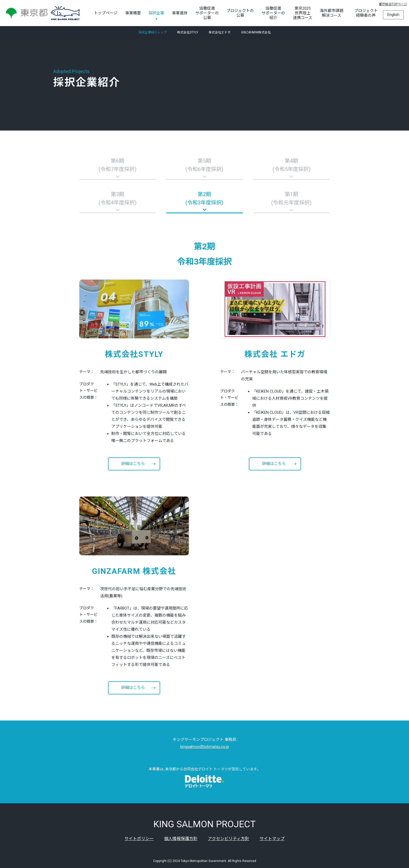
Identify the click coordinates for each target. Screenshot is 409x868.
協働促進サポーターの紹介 (273, 13)
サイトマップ (272, 839)
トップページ (106, 13)
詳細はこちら (133, 464)
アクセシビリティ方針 (228, 839)
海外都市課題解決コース (332, 13)
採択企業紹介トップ (153, 33)
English (393, 15)
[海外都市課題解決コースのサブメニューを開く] (345, 13)
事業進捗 (180, 13)
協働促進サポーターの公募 (207, 13)
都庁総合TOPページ (393, 4)
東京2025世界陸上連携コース (303, 13)
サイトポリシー (139, 839)
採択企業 (156, 13)
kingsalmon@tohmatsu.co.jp (205, 747)
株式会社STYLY (188, 33)
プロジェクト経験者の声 (366, 13)
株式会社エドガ (220, 33)
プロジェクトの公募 (240, 13)
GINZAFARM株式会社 (256, 33)
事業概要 (133, 13)
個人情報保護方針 (181, 839)
